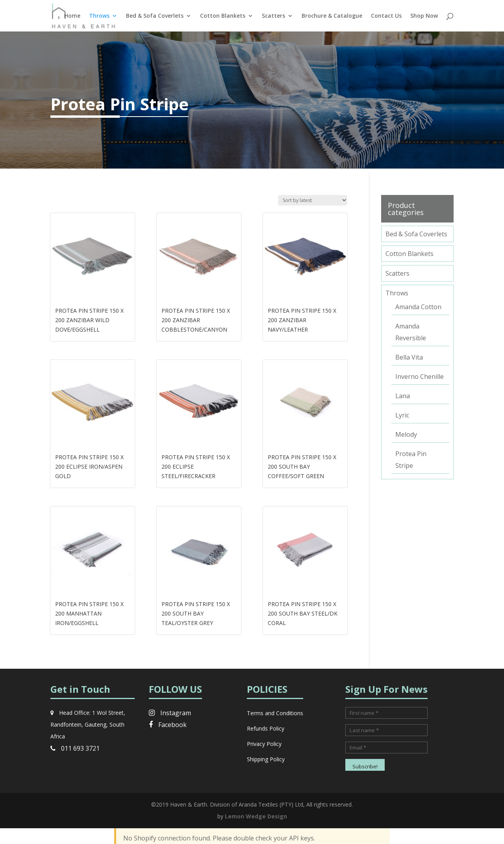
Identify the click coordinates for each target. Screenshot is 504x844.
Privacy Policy (264, 744)
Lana (403, 396)
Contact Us (386, 16)
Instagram (170, 713)
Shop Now (424, 16)
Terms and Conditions (275, 713)
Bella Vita (409, 357)
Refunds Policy (266, 728)
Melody (406, 434)
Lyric (402, 415)
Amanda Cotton (418, 307)
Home (72, 16)
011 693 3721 (75, 748)
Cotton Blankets (223, 16)
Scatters (273, 16)
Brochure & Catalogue (332, 16)
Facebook (168, 725)
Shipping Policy (266, 759)
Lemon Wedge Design (256, 816)
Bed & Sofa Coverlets (155, 16)
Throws (99, 16)
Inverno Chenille (420, 377)
